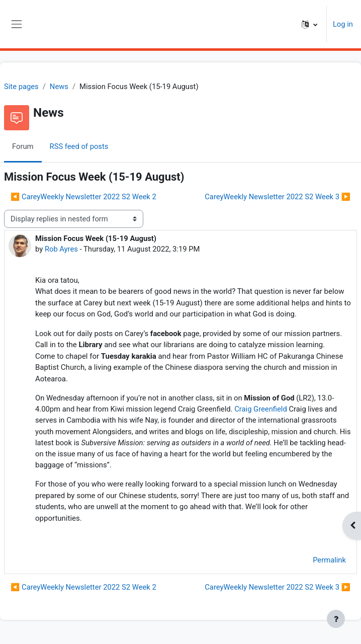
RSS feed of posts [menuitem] (79, 146)
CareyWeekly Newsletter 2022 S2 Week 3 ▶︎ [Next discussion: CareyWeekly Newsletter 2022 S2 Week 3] (278, 197)
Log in (343, 24)
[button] (309, 24)
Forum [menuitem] (23, 146)
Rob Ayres (61, 249)
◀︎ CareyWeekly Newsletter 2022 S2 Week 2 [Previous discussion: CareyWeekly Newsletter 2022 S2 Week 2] (83, 197)
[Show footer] (336, 619)
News (59, 87)
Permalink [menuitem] (329, 560)
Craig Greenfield (261, 409)
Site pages (21, 87)
